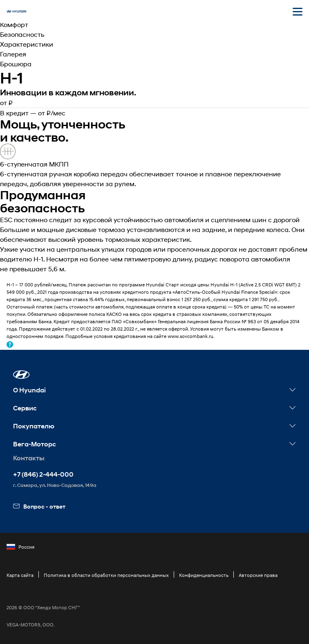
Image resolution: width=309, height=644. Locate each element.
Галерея (13, 54)
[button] (21, 375)
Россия (20, 547)
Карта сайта (20, 575)
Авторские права (258, 575)
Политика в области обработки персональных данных (106, 575)
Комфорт (14, 24)
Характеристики (27, 44)
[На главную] (16, 11)
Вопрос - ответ (39, 506)
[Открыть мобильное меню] (298, 11)
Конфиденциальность (204, 575)
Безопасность (22, 34)
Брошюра (16, 64)
